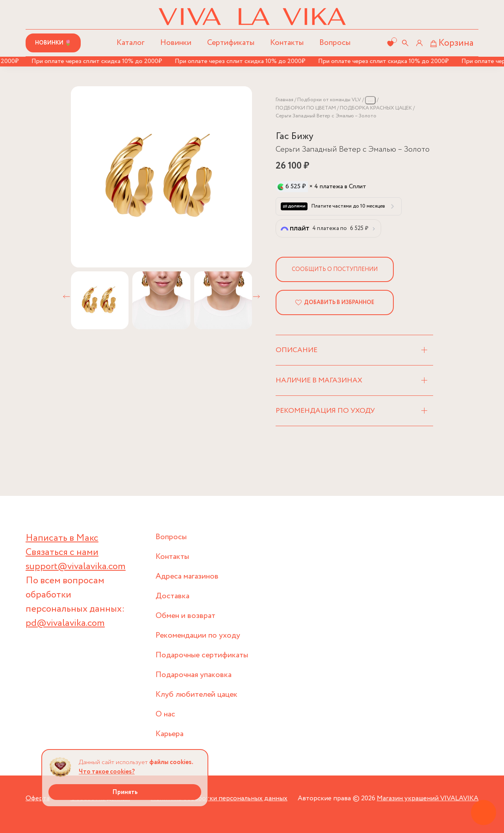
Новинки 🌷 (53, 43)
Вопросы (335, 43)
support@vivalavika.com (76, 567)
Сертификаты (231, 43)
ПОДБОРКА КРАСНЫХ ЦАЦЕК (376, 108)
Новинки (176, 43)
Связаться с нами (62, 552)
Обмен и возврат (185, 616)
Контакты (287, 43)
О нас (165, 714)
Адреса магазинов (187, 576)
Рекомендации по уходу (198, 635)
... (370, 100)
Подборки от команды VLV (329, 100)
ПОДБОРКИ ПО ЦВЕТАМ (306, 108)
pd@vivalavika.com (65, 623)
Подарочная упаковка (194, 675)
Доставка (172, 596)
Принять (125, 792)
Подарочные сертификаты (202, 655)
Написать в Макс (62, 538)
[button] (67, 297)
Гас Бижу (295, 136)
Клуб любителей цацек (196, 695)
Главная (284, 100)
